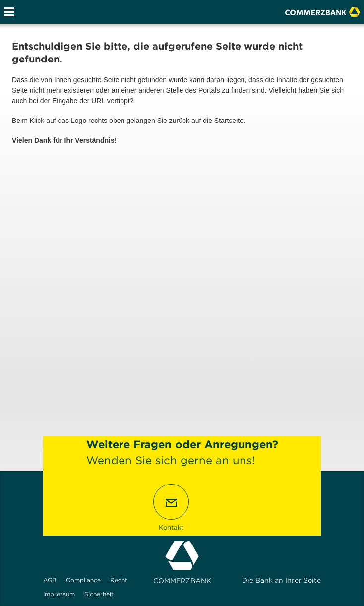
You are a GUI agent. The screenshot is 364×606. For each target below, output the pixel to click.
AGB (50, 580)
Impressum (59, 594)
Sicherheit (99, 594)
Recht (119, 580)
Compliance (83, 580)
